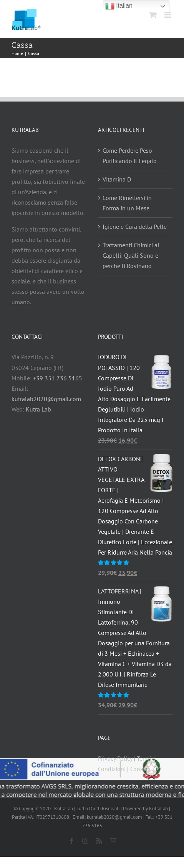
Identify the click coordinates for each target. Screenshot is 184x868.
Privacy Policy (115, 758)
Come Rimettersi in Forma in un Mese (127, 203)
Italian (119, 6)
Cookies (140, 769)
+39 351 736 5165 (58, 378)
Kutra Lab (38, 409)
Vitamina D (117, 179)
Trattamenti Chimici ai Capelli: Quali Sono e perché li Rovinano (131, 255)
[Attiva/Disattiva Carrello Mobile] (153, 15)
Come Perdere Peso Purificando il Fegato (130, 156)
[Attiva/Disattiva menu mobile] (168, 15)
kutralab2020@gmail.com (46, 399)
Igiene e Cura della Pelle (135, 227)
